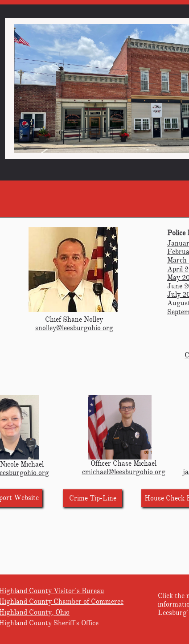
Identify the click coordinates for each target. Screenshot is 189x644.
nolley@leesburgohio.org (76, 328)
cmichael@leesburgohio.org (124, 472)
